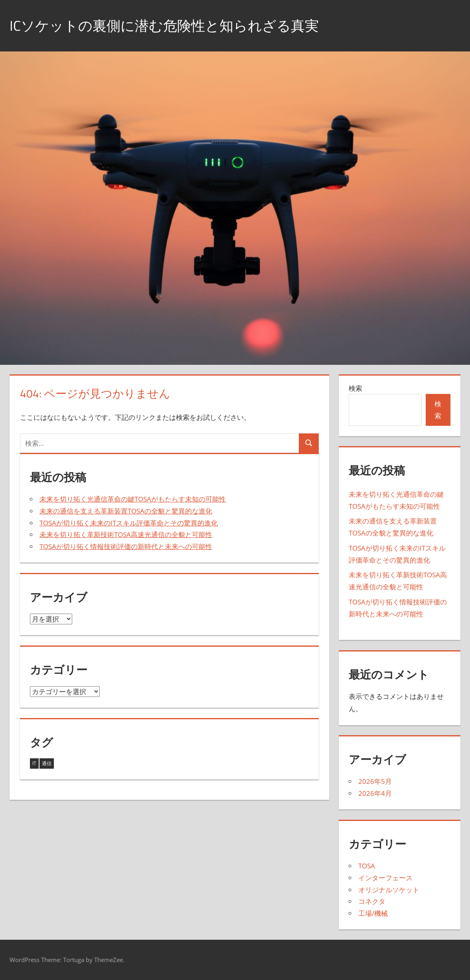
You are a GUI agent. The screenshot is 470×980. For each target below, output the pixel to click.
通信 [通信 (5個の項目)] (47, 763)
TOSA (367, 866)
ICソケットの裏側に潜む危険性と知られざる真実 (169, 25)
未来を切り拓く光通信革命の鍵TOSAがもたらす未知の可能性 (133, 499)
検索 (355, 388)
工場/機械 (373, 913)
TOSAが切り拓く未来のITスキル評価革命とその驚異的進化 (129, 523)
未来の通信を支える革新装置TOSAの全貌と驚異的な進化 (126, 511)
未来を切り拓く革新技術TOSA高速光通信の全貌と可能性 (126, 534)
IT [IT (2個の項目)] (34, 763)
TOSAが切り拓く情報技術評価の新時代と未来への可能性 (126, 546)
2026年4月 (375, 793)
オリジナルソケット (389, 890)
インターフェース (385, 878)
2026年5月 (375, 781)
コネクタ (372, 901)
